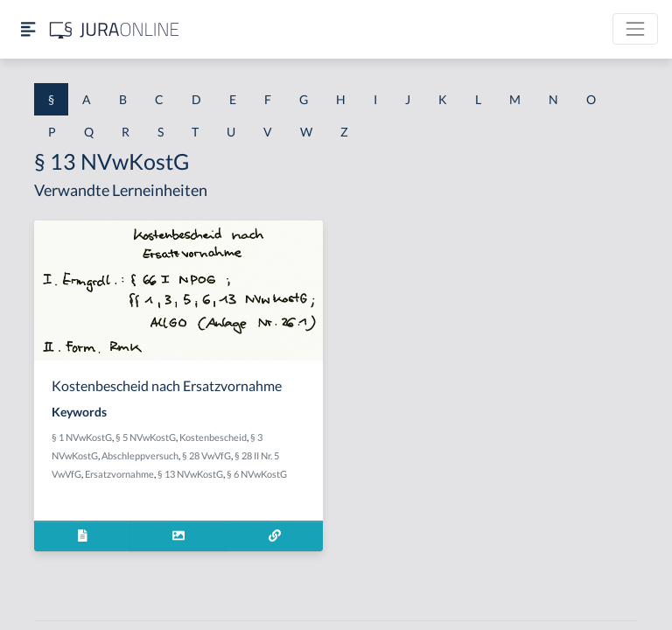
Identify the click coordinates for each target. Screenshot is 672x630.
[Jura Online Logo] (115, 29)
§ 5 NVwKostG (146, 437)
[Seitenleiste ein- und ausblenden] (28, 29)
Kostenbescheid (213, 437)
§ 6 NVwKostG (257, 474)
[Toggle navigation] (635, 29)
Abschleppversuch (140, 455)
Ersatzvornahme (119, 474)
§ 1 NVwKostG (82, 437)
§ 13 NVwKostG (190, 474)
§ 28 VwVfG (206, 455)
